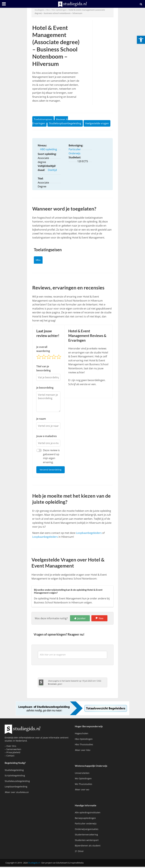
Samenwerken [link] (14, 750)
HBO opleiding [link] (48, 149)
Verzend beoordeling (51, 471)
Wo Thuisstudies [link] (83, 785)
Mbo (39, 260)
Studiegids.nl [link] (34, 864)
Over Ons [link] (11, 747)
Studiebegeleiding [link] (14, 771)
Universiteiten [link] (82, 774)
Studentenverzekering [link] (86, 836)
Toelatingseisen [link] (43, 119)
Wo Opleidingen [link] (83, 780)
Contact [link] (10, 757)
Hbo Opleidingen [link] (84, 740)
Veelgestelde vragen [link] (97, 123)
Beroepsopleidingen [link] (85, 819)
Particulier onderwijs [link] (86, 825)
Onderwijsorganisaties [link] (87, 830)
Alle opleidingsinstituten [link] (88, 814)
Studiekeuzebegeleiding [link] (17, 782)
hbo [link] (48, 10)
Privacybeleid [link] (13, 754)
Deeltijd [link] (52, 170)
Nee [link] (101, 620)
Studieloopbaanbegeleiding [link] (65, 123)
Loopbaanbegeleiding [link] (16, 788)
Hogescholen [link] (82, 735)
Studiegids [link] (39, 10)
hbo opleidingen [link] (59, 10)
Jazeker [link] (82, 620)
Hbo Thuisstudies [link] (84, 746)
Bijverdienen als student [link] (88, 847)
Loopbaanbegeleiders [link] (89, 534)
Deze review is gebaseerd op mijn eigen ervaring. (51, 457)
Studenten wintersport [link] (87, 841)
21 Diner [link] (79, 852)
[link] (141, 40)
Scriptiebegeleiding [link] (15, 777)
